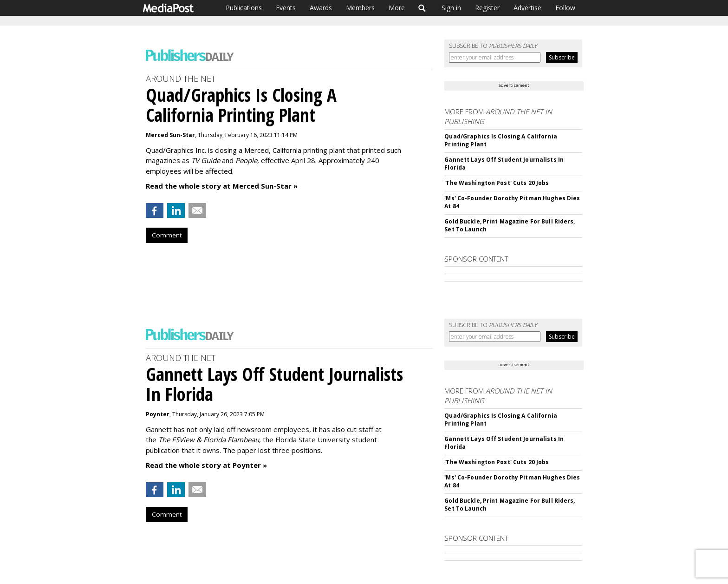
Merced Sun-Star (170, 135)
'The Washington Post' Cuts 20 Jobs (497, 183)
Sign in (451, 8)
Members (360, 8)
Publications (244, 8)
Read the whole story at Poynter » (206, 465)
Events (286, 8)
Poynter (158, 414)
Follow (565, 8)
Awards (321, 8)
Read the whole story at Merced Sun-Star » (222, 186)
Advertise (527, 8)
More (397, 8)
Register (487, 8)
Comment (167, 235)
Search (422, 8)
